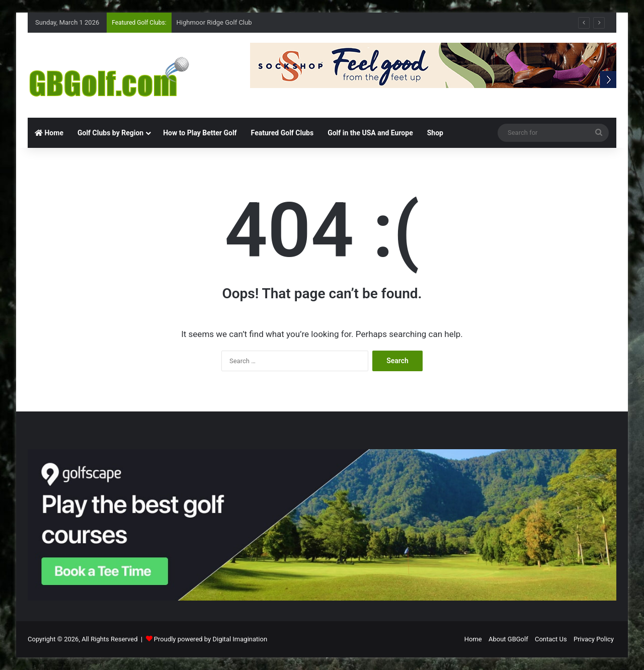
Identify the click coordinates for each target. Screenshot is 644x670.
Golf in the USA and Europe (370, 133)
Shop (435, 133)
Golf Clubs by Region (110, 133)
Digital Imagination (240, 639)
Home (49, 133)
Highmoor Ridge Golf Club (214, 22)
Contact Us (551, 639)
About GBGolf (508, 639)
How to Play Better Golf (200, 133)
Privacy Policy (594, 639)
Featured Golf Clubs (283, 133)
